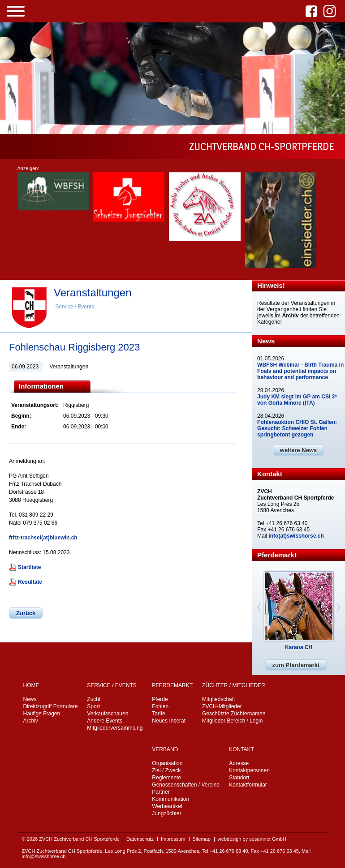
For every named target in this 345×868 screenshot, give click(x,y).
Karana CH (299, 647)
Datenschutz (140, 839)
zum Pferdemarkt (296, 665)
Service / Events (75, 307)
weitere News (298, 450)
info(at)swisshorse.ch (296, 536)
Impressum (173, 839)
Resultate (30, 582)
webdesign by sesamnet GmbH (252, 839)
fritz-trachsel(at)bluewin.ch (43, 538)
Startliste (29, 567)
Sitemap (202, 839)
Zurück (26, 613)
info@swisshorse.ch (44, 856)
